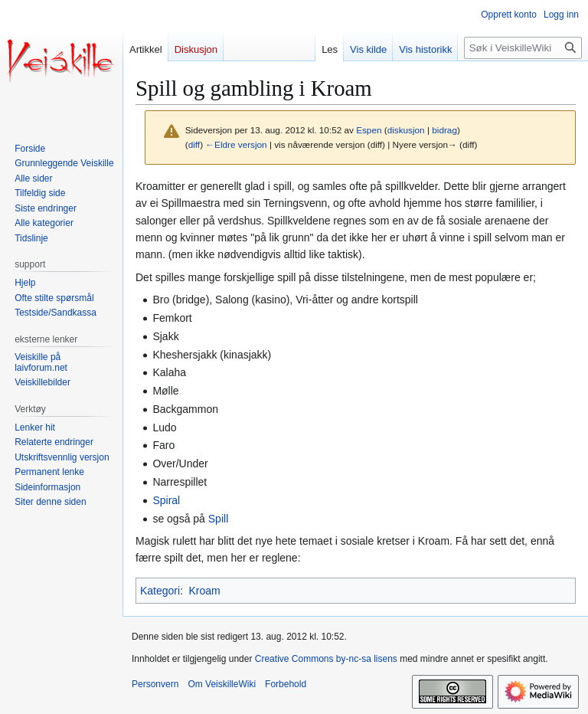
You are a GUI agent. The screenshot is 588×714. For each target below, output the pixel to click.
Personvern (155, 684)
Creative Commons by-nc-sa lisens (326, 659)
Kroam (204, 591)
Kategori (160, 591)
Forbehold (286, 684)
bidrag (444, 130)
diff (194, 144)
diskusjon (406, 130)
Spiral (166, 500)
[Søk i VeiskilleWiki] (523, 48)
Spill (218, 519)
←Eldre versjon (236, 144)
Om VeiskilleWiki (222, 684)
